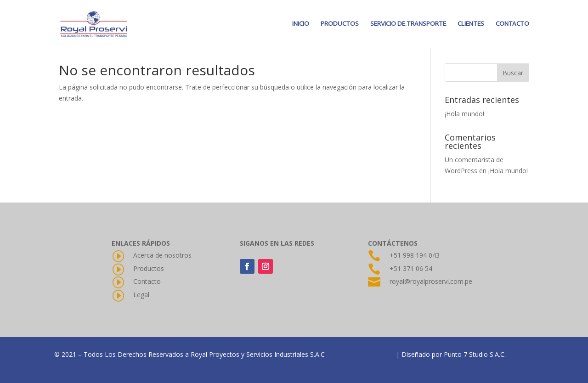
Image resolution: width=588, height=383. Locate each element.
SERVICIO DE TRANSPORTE (408, 24)
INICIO (301, 24)
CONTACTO (512, 24)
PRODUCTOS (340, 24)
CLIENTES (471, 24)
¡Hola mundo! (464, 114)
